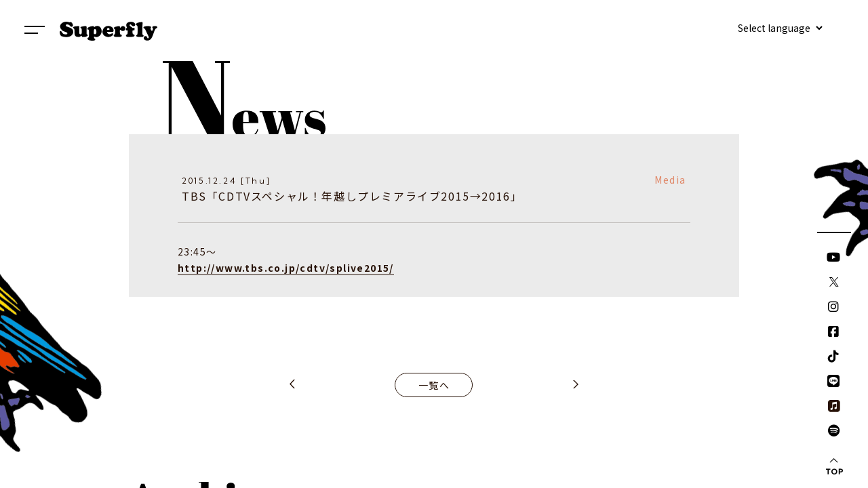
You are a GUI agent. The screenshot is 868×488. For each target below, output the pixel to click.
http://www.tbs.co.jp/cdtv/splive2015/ (286, 268)
